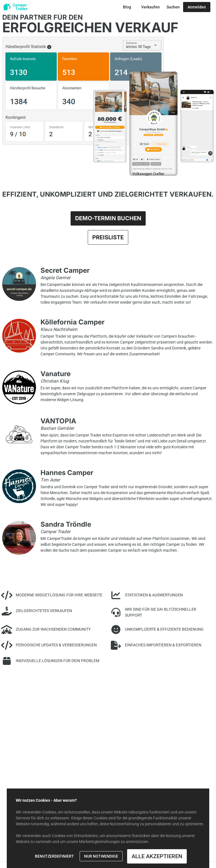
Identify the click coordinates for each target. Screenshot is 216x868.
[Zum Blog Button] (127, 7)
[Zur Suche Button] (173, 7)
